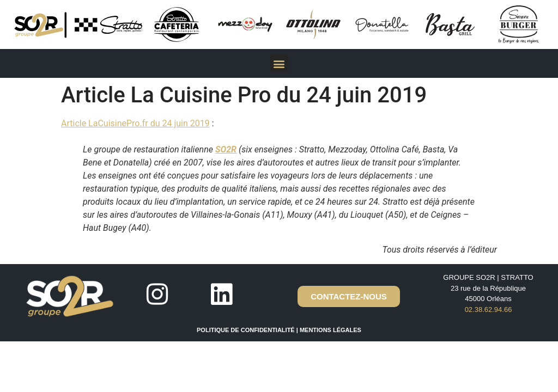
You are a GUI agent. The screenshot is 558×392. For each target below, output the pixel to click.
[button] (279, 63)
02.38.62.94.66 (489, 310)
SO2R (226, 149)
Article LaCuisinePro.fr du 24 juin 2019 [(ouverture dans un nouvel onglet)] (135, 123)
